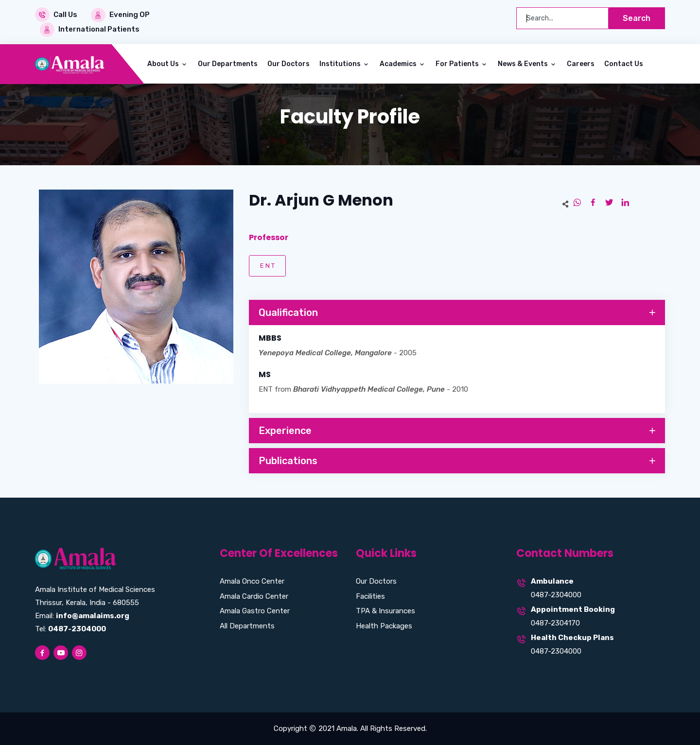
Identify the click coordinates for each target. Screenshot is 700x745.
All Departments (247, 625)
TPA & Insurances (385, 611)
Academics (399, 64)
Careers (581, 64)
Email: (82, 616)
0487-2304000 (556, 594)
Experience (458, 431)
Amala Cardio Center (254, 596)
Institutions (341, 64)
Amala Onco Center (252, 581)
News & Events (524, 64)
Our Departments (228, 64)
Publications (458, 461)
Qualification (458, 312)
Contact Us (624, 64)
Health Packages (384, 625)
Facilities (370, 596)
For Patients (458, 64)
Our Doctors (289, 64)
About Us (164, 64)
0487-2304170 (555, 623)
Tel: (70, 629)
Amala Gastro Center (255, 611)
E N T (267, 265)
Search (637, 18)
